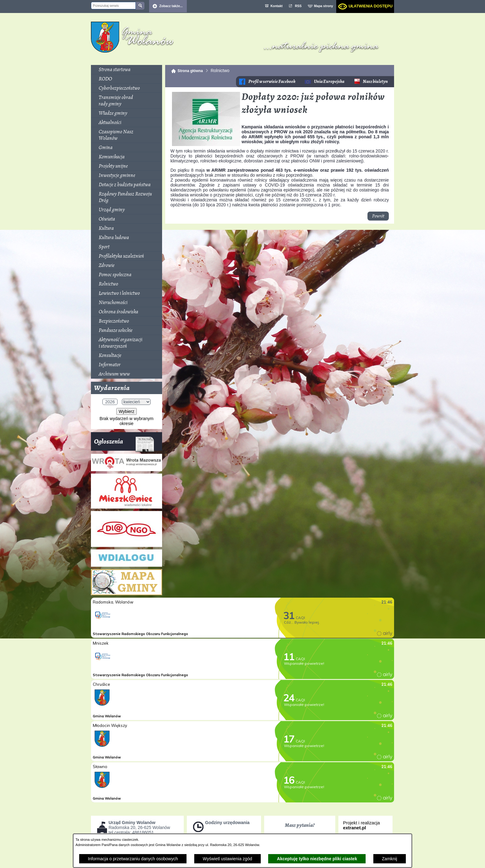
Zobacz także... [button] (171, 6)
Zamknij (390, 859)
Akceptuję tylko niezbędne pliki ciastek (317, 859)
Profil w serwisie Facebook (272, 82)
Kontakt (276, 6)
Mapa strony (324, 6)
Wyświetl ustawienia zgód (227, 859)
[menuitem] (127, 70)
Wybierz (127, 411)
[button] (206, 144)
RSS (298, 6)
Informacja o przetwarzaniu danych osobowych (133, 859)
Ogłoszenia (124, 444)
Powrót (378, 216)
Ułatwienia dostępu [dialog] (371, 6)
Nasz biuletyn (375, 82)
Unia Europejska (329, 82)
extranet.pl (354, 828)
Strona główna (190, 71)
